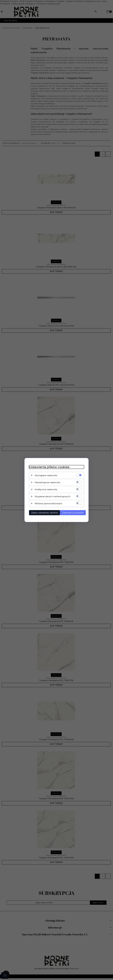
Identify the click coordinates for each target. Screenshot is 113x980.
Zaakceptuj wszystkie (72, 512)
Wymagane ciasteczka (45, 475)
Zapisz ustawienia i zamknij (43, 512)
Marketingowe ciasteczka (46, 482)
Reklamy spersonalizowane (47, 503)
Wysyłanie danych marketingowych (51, 496)
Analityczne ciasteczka (45, 489)
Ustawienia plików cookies (48, 467)
